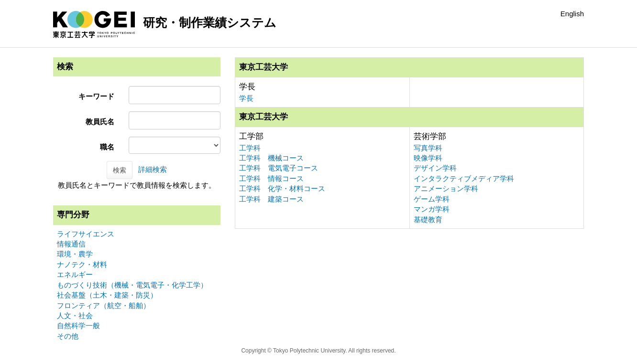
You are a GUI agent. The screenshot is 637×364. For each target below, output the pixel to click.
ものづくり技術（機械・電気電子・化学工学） (132, 285)
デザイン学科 (435, 168)
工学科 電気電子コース (279, 168)
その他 (68, 336)
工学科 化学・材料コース (282, 188)
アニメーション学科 (446, 188)
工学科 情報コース (271, 178)
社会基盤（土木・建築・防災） (107, 295)
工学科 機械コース (271, 158)
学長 (246, 98)
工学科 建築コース (271, 199)
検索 (120, 170)
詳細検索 (153, 169)
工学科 (250, 148)
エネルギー (75, 274)
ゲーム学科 (432, 199)
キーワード (96, 96)
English (572, 14)
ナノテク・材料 (82, 264)
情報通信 (71, 244)
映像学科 (428, 158)
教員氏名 (100, 122)
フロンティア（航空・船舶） (104, 305)
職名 (107, 147)
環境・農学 (75, 254)
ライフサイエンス (86, 234)
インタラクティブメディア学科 (464, 178)
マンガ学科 (432, 209)
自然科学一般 (78, 326)
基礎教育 (428, 219)
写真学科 (428, 148)
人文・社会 (75, 316)
